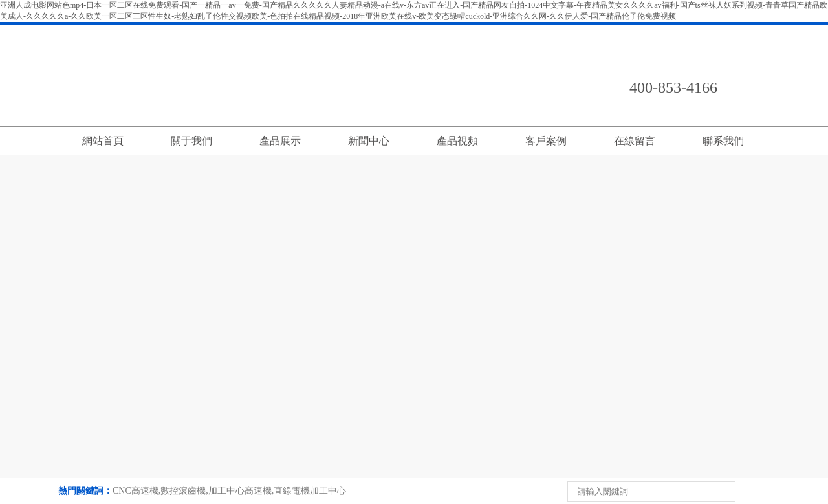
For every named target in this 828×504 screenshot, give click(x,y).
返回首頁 (590, 33)
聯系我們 (639, 33)
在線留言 (688, 33)
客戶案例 (546, 141)
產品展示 (280, 141)
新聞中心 (369, 141)
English (738, 33)
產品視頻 (457, 141)
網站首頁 (103, 141)
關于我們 (191, 141)
